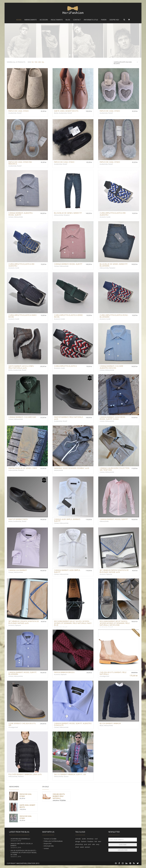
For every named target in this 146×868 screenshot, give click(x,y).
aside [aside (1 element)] (84, 839)
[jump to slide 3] (75, 55)
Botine (56, 113)
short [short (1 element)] (77, 847)
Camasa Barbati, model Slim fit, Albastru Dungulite (73, 724)
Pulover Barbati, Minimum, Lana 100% (25, 774)
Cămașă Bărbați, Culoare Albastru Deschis (111, 367)
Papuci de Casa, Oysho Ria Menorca (20, 163)
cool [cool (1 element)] (96, 839)
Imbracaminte (30, 20)
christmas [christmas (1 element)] (90, 839)
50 (33, 62)
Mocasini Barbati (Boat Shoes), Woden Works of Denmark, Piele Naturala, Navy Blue (73, 623)
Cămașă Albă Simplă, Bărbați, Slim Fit (67, 520)
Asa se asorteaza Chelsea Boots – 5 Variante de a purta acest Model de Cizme (24, 852)
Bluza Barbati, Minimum (110, 723)
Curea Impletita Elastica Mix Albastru (113, 214)
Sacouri (66, 776)
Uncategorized (104, 676)
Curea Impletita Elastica (65, 366)
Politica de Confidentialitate (53, 841)
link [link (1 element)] (96, 841)
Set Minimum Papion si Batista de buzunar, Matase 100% (114, 571)
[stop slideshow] (77, 55)
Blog (68, 20)
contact (46, 848)
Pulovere (21, 776)
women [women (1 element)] (87, 847)
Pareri (104, 20)
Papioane (109, 574)
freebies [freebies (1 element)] (90, 841)
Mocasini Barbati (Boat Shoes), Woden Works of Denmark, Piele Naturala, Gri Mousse (115, 623)
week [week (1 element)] (82, 847)
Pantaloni (66, 215)
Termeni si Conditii (50, 839)
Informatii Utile (91, 20)
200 (39, 62)
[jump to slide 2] (72, 55)
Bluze (101, 725)
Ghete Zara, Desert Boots (66, 111)
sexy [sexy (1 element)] (98, 844)
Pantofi (19, 113)
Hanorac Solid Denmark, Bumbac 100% (72, 468)
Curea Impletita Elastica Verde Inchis (68, 316)
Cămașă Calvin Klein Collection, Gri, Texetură (115, 469)
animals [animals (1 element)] (78, 839)
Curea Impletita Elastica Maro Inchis (23, 316)
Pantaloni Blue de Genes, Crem (23, 468)
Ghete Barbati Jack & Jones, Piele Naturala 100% (21, 367)
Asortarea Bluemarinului (20, 839)
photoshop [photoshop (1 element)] (79, 844)
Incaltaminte (57, 20)
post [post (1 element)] (86, 844)
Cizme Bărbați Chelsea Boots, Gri (22, 724)
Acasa (19, 20)
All (43, 62)
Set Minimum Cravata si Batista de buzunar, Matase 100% (24, 622)
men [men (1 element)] (100, 841)
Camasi (11, 217)
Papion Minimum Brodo (64, 672)
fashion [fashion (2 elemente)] (84, 841)
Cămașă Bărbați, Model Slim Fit (68, 264)
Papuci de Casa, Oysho (19, 111)
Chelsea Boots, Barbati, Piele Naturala (113, 673)
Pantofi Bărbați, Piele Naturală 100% (69, 418)
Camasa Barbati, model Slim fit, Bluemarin (23, 673)
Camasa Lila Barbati (18, 570)
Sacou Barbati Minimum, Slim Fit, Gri (70, 774)
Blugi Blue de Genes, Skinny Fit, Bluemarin (114, 265)
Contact (77, 20)
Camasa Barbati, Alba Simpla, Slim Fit (67, 571)
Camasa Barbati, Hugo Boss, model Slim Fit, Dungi (113, 418)
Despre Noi (114, 20)
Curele (108, 217)
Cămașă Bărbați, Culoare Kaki (22, 417)
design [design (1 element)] (78, 841)
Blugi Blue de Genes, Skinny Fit (68, 213)
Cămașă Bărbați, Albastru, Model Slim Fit (21, 214)
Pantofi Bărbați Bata (18, 519)
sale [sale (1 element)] (93, 844)
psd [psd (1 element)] (89, 844)
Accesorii (44, 20)
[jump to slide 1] (70, 55)
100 (36, 62)
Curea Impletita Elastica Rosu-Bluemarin (114, 316)
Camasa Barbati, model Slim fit (114, 519)
